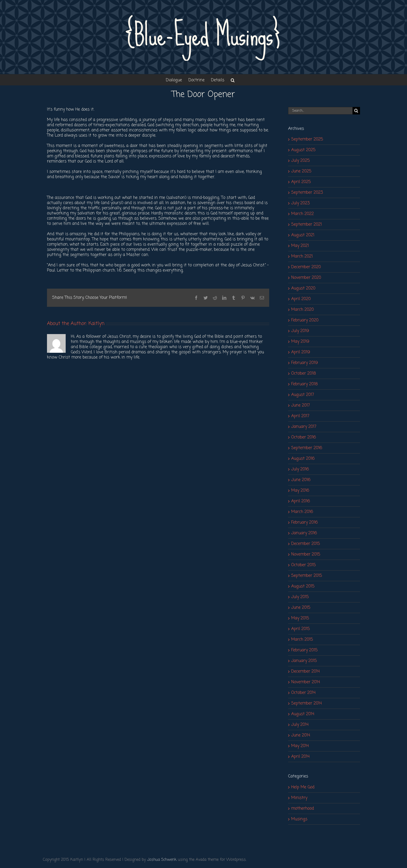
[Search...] (320, 111)
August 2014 (303, 714)
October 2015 (303, 565)
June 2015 (301, 608)
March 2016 (302, 512)
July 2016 (300, 469)
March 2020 (303, 310)
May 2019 (300, 342)
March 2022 (303, 214)
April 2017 (300, 416)
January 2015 (304, 661)
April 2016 (301, 501)
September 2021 (307, 225)
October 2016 (304, 437)
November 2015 (306, 554)
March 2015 (302, 640)
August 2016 (303, 459)
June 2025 (301, 171)
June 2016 (301, 480)
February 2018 (304, 384)
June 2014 (301, 735)
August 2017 (303, 395)
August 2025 (303, 150)
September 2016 (307, 448)
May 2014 (300, 746)
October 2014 (303, 693)
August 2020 (303, 288)
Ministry (299, 798)
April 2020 (301, 299)
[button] (233, 80)
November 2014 (306, 682)
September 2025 (307, 139)
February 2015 (304, 650)
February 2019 (304, 363)
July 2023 (300, 203)
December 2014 (306, 672)
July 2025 (300, 161)
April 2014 (300, 757)
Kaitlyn (96, 324)
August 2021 (303, 235)
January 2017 (304, 427)
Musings (299, 819)
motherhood (303, 809)
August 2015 (303, 586)
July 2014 (300, 725)
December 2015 (306, 544)
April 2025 (301, 182)
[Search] (356, 111)
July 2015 (300, 597)
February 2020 (305, 320)
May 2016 (300, 491)
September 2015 (307, 576)
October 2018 (304, 374)
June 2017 (301, 405)
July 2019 (300, 331)
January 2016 (304, 533)
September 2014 (307, 703)
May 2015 (300, 618)
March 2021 (302, 256)
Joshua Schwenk (162, 860)
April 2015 (300, 629)
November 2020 (306, 278)
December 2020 (306, 267)
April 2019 (301, 352)
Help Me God (303, 787)
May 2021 (300, 246)
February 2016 (304, 523)
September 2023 (307, 193)
